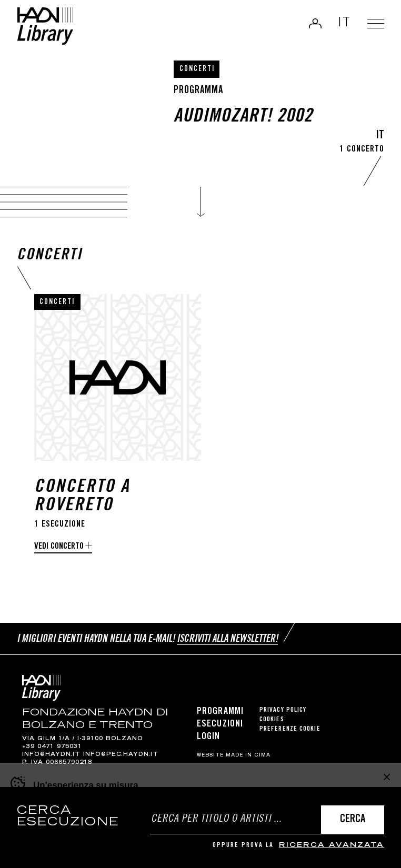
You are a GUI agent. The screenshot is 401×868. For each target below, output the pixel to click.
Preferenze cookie (290, 729)
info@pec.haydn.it (121, 755)
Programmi (220, 712)
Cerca (353, 820)
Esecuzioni (220, 724)
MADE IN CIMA (248, 755)
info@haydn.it (51, 755)
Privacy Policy (283, 710)
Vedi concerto (59, 547)
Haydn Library (45, 26)
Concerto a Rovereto (82, 497)
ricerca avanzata (332, 846)
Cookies (272, 720)
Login (315, 23)
